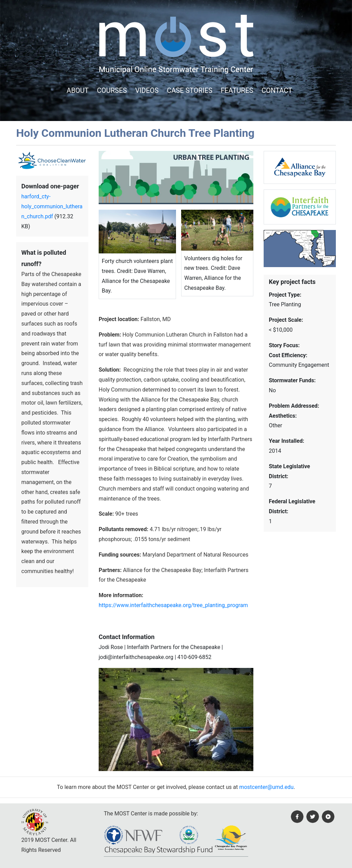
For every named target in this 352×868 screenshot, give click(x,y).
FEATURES (237, 90)
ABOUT (78, 90)
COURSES (112, 90)
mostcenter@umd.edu (266, 787)
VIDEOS (147, 90)
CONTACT (277, 90)
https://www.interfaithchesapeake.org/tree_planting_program (173, 605)
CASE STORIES (190, 90)
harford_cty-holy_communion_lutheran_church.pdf (52, 206)
